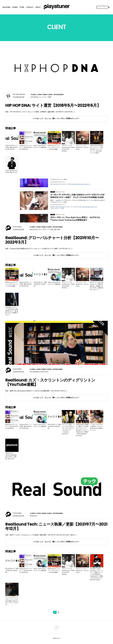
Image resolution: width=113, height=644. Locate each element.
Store (22, 7)
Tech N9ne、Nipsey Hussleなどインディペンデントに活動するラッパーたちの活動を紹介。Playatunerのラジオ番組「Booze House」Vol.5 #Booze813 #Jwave (96, 574)
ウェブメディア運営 (45, 97)
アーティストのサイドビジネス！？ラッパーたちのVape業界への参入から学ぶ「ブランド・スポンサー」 (12, 601)
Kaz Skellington (19, 94)
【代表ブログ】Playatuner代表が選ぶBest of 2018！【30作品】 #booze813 (11, 456)
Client (34, 95)
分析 (55, 229)
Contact (30, 7)
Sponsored (59, 95)
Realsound (34, 516)
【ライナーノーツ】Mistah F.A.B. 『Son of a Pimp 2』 (82, 147)
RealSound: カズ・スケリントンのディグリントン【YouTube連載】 (54, 147)
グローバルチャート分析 (46, 229)
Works (15, 7)
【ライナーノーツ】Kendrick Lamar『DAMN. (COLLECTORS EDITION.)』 (68, 148)
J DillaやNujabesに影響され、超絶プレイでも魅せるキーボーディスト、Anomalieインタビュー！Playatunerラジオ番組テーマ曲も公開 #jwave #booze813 (82, 430)
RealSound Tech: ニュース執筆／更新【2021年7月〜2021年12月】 (12, 147)
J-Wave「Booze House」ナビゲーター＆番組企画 (40, 146)
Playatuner (17, 227)
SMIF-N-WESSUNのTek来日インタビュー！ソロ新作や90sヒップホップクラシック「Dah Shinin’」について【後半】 (96, 149)
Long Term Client (45, 95)
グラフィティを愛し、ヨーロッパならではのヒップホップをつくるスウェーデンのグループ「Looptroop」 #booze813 (68, 429)
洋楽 (58, 229)
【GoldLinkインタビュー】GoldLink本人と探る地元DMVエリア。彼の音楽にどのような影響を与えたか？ (12, 311)
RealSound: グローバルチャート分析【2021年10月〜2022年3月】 (26, 147)
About (38, 7)
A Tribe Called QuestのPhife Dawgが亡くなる (11, 171)
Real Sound (33, 229)
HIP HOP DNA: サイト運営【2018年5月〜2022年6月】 (53, 105)
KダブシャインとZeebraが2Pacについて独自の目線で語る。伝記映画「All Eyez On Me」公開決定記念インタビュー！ (97, 286)
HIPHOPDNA (34, 97)
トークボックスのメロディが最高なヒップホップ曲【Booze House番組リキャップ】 (97, 427)
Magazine (6, 7)
